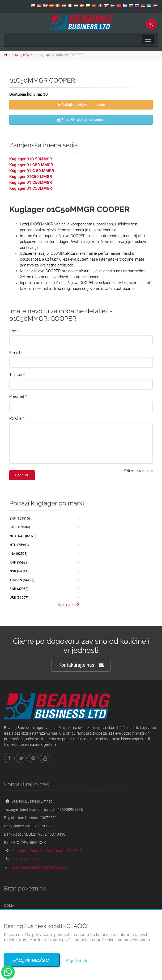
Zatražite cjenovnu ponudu (81, 120)
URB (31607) (19, 598)
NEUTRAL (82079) (23, 536)
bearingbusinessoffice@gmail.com (40, 867)
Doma (9, 906)
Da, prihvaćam (32, 961)
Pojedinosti (77, 961)
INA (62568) (19, 554)
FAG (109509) (20, 527)
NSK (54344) (19, 571)
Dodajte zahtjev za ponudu (81, 105)
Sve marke (69, 605)
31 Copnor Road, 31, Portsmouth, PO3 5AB (47, 851)
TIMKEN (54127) (22, 580)
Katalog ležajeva (23, 55)
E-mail (15, 353)
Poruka (15, 418)
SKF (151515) (20, 518)
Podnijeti (22, 475)
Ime (13, 331)
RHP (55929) (19, 562)
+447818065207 (25, 859)
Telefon (16, 375)
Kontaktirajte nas (81, 665)
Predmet (17, 396)
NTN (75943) (19, 545)
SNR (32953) (19, 589)
